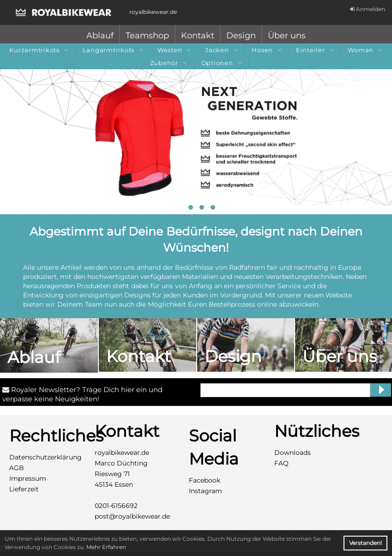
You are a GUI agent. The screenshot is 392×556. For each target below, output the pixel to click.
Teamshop (147, 36)
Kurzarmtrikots (39, 50)
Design (241, 36)
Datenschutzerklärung (45, 457)
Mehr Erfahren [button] (106, 547)
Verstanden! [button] (365, 543)
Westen (174, 50)
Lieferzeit (24, 489)
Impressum (28, 478)
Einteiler (315, 50)
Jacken (221, 50)
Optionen (222, 63)
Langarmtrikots (113, 50)
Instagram (205, 491)
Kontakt (198, 36)
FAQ (281, 463)
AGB (17, 468)
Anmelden (368, 9)
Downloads (292, 453)
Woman (365, 50)
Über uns (287, 36)
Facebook (205, 480)
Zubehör (169, 63)
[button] (180, 207)
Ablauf (100, 36)
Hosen (267, 50)
